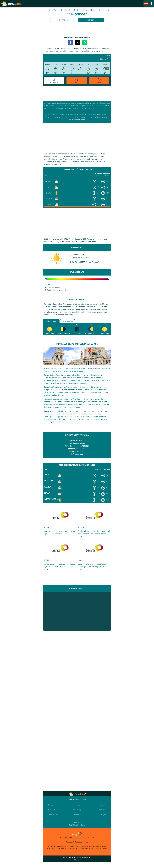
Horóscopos (77, 815)
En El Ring (77, 810)
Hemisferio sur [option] (68, 321)
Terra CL (51, 805)
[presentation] (107, 68)
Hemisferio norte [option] (51, 321)
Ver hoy (91, 20)
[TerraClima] (146, 4)
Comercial (72, 825)
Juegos (104, 815)
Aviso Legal (70, 842)
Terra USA (52, 810)
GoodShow (102, 810)
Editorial (82, 825)
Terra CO (77, 805)
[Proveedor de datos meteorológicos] (77, 860)
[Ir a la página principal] (13, 4)
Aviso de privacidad (82, 842)
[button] (151, 3)
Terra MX (103, 805)
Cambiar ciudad (63, 20)
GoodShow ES (53, 815)
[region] (77, 29)
